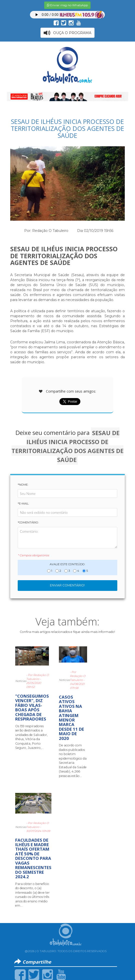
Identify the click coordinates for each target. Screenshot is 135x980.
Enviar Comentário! (67, 585)
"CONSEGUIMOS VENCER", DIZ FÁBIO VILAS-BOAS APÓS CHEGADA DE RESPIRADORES (32, 707)
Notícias (21, 681)
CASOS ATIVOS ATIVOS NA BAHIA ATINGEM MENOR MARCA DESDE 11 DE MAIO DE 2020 (71, 718)
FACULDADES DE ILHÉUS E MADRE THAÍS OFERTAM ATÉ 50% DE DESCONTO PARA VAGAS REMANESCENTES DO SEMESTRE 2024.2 (33, 858)
